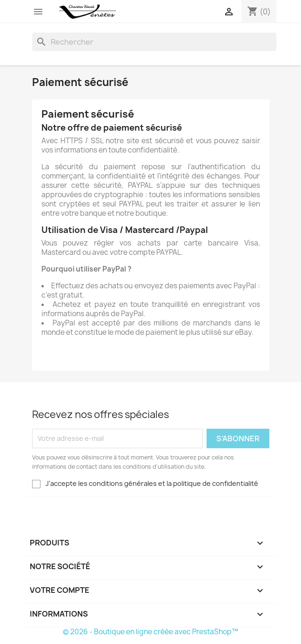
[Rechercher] (154, 42)
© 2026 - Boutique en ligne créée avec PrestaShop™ (150, 632)
